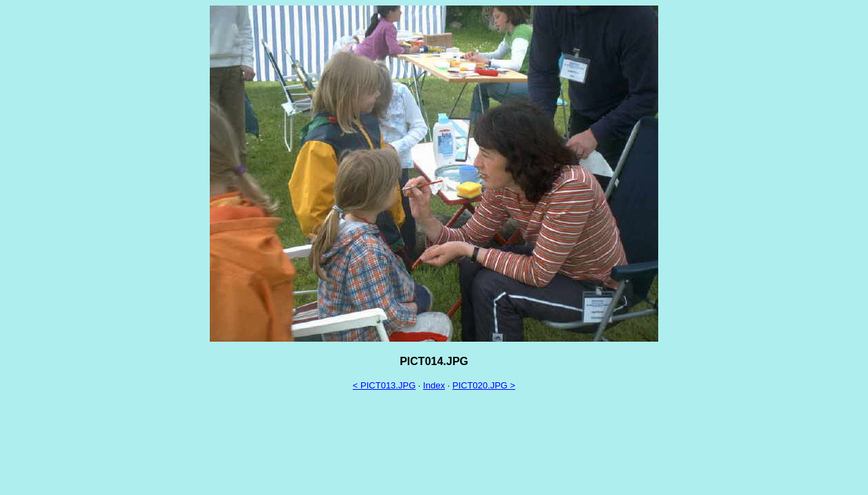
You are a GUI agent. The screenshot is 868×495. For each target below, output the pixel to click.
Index (434, 385)
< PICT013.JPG (384, 385)
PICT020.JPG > (484, 385)
